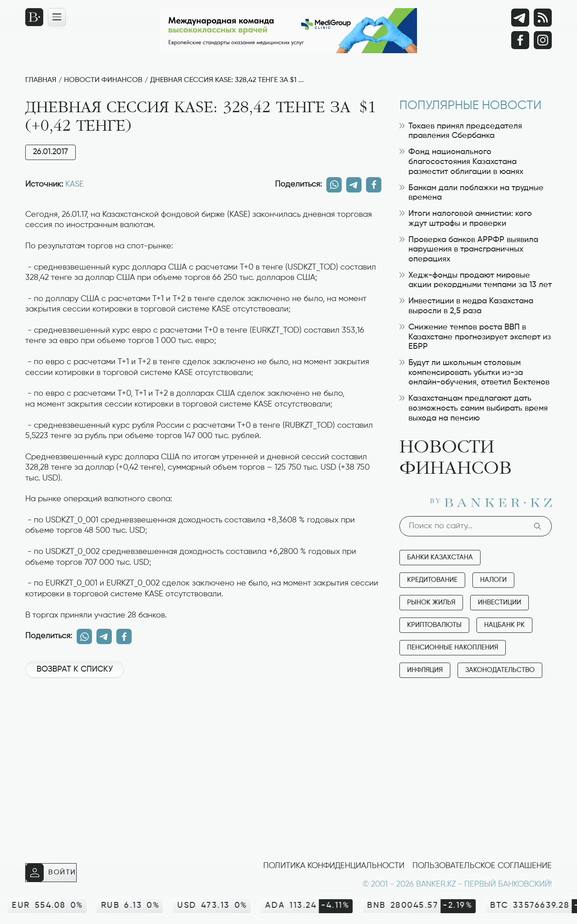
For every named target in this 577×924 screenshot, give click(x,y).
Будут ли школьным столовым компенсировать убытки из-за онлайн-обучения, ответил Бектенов (474, 373)
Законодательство (500, 670)
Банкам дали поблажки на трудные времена (472, 193)
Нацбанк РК (504, 625)
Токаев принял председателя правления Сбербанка (461, 131)
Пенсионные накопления (453, 647)
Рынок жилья (431, 602)
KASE (75, 184)
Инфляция (425, 670)
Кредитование (432, 580)
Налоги (493, 580)
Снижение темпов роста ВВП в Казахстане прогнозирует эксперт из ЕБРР (475, 337)
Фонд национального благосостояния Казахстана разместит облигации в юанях (461, 162)
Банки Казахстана (440, 557)
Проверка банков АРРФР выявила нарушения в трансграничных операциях (469, 249)
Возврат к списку (75, 669)
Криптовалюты (434, 625)
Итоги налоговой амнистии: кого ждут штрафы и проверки (466, 219)
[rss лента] (543, 18)
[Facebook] (520, 40)
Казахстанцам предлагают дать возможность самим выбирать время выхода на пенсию (474, 408)
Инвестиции (499, 602)
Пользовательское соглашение (482, 866)
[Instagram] (543, 40)
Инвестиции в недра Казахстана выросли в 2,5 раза (466, 306)
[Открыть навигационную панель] (57, 17)
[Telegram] (520, 18)
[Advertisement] (203, 715)
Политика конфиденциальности (334, 866)
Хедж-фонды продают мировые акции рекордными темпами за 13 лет (476, 280)
